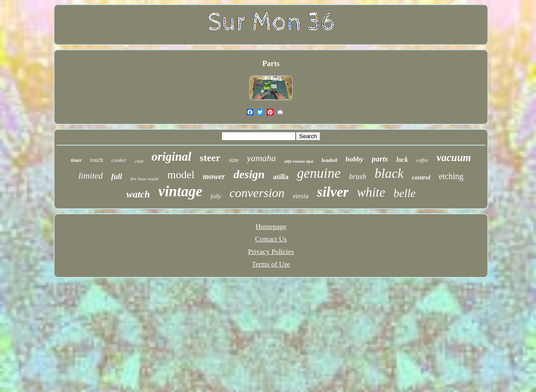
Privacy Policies (271, 252)
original (171, 156)
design (249, 174)
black (389, 173)
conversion (257, 193)
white (371, 192)
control (421, 177)
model (181, 175)
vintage (180, 191)
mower (214, 176)
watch (138, 194)
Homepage (271, 227)
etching (451, 176)
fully (216, 196)
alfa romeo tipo (299, 161)
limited (90, 176)
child (139, 161)
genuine (319, 173)
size (233, 160)
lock (402, 160)
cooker (119, 160)
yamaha (261, 158)
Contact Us (271, 239)
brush (357, 177)
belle (405, 193)
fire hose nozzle (145, 179)
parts (380, 159)
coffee (422, 160)
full (117, 177)
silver (333, 192)
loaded (329, 160)
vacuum (454, 158)
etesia (301, 196)
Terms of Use (271, 264)
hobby (354, 159)
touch (97, 160)
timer (76, 160)
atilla (281, 177)
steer (210, 158)
